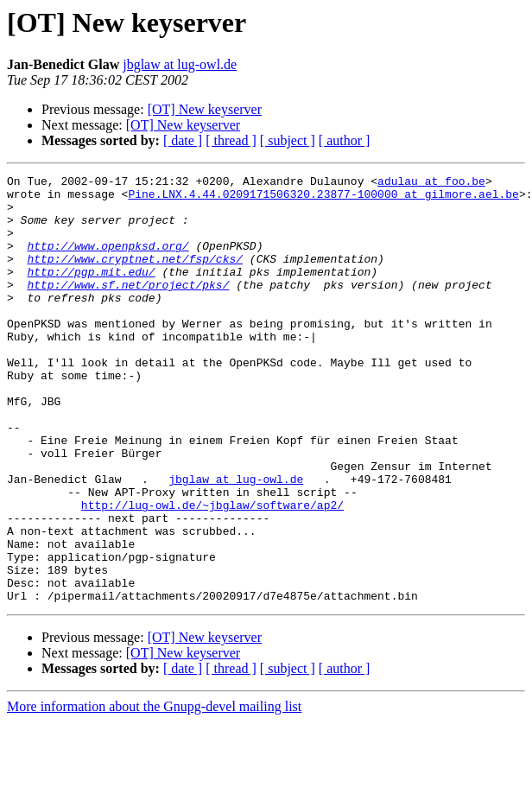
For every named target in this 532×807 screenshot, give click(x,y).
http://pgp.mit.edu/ (91, 292)
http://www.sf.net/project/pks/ (128, 308)
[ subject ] (288, 140)
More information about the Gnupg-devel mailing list (154, 792)
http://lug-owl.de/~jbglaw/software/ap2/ (212, 572)
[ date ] (183, 140)
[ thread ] (231, 140)
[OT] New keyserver (205, 109)
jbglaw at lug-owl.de (180, 64)
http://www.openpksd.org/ (108, 261)
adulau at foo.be (431, 183)
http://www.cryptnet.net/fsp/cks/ (135, 276)
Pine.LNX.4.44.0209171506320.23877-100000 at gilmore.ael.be (323, 199)
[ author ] (345, 140)
